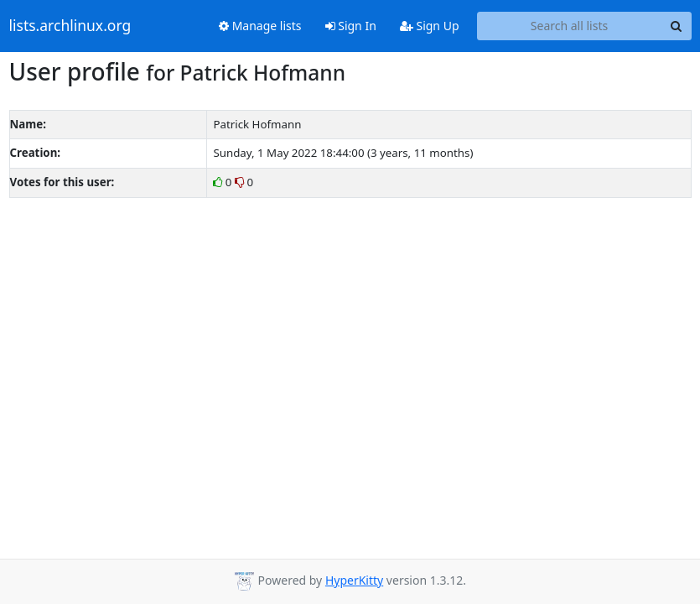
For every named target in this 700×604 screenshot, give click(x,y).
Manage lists (260, 26)
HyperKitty (354, 580)
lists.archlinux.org (70, 26)
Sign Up (430, 26)
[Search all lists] (570, 26)
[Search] (677, 26)
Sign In (351, 26)
